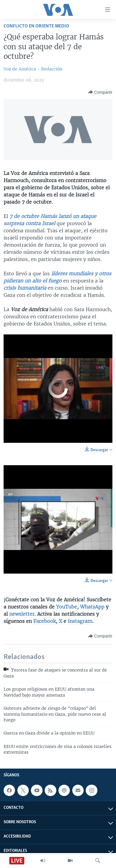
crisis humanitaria (25, 288)
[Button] (100, 92)
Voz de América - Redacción (33, 69)
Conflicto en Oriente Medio (36, 26)
